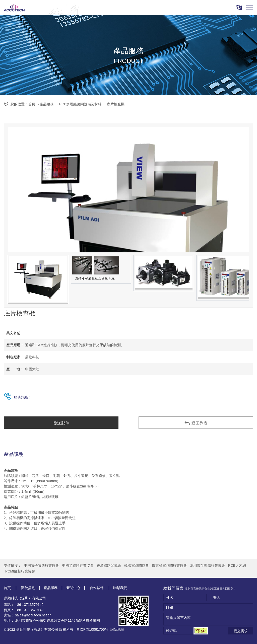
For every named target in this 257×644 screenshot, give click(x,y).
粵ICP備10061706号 (92, 629)
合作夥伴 (97, 588)
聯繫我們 (120, 588)
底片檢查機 (116, 104)
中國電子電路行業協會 (41, 565)
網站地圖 (117, 629)
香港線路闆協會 (109, 565)
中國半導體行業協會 (78, 565)
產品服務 (47, 104)
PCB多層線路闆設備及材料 (80, 104)
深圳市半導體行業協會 (208, 565)
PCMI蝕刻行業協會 (20, 571)
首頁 (32, 104)
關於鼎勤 (28, 588)
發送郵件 (61, 423)
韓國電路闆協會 (137, 565)
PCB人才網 (237, 565)
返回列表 (196, 423)
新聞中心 (73, 588)
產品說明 (14, 454)
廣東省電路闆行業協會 (169, 565)
